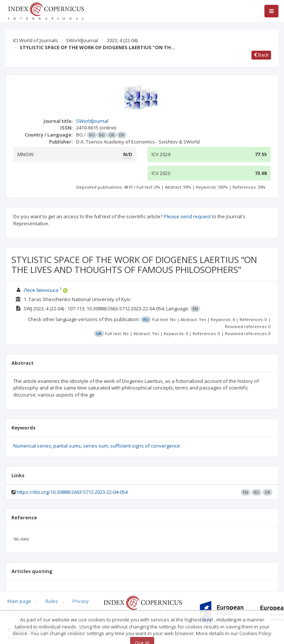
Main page (19, 601)
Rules (52, 601)
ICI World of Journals (35, 40)
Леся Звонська (41, 290)
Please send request (187, 216)
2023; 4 (122, 40)
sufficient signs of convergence (145, 446)
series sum (96, 446)
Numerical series (32, 446)
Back (261, 55)
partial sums (67, 446)
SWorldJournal (82, 40)
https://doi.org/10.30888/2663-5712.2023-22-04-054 (72, 492)
